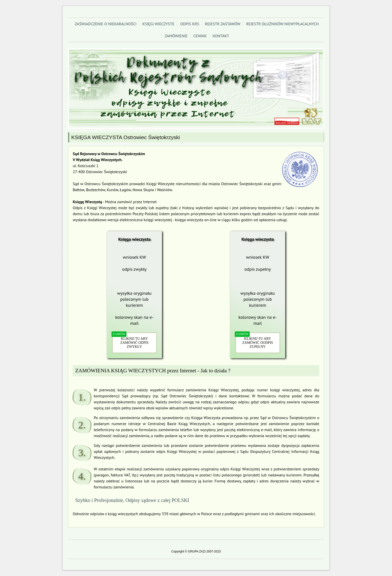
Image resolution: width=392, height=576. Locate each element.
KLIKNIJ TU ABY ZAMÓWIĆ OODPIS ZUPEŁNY (258, 343)
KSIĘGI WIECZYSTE (158, 24)
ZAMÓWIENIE (176, 36)
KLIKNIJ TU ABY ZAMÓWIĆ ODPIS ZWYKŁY (134, 343)
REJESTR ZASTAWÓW (223, 24)
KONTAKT (221, 36)
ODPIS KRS (190, 24)
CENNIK (200, 36)
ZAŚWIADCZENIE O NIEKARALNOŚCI (106, 24)
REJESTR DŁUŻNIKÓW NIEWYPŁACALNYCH (282, 24)
